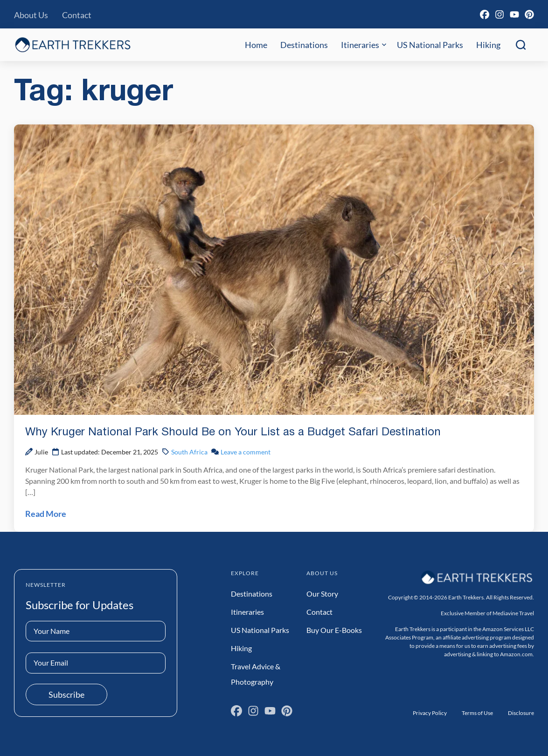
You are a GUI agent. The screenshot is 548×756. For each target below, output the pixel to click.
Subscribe (66, 694)
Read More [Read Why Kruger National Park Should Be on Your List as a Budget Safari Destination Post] (46, 514)
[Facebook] (485, 14)
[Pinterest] (529, 14)
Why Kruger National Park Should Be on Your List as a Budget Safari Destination (233, 433)
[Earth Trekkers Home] (73, 45)
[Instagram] (499, 14)
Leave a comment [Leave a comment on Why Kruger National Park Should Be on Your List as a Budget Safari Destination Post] (246, 452)
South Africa (189, 452)
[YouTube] (514, 14)
